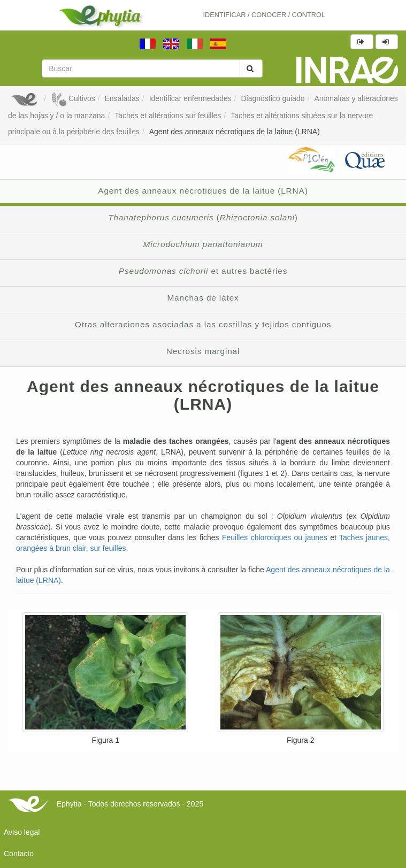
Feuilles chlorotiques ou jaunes (275, 537)
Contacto (19, 854)
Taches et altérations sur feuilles (168, 116)
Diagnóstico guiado (273, 98)
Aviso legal (22, 832)
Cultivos (73, 98)
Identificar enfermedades (190, 98)
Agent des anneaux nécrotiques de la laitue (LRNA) (235, 132)
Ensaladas (122, 98)
